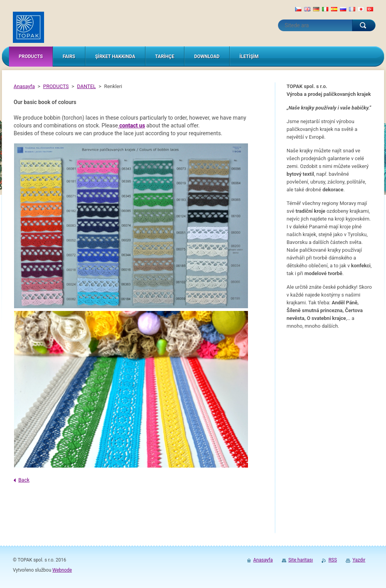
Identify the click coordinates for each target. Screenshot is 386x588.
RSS (333, 560)
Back (24, 480)
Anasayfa (24, 86)
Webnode (62, 570)
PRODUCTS (56, 86)
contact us (132, 125)
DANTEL (87, 86)
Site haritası (301, 560)
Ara (364, 25)
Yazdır (359, 560)
